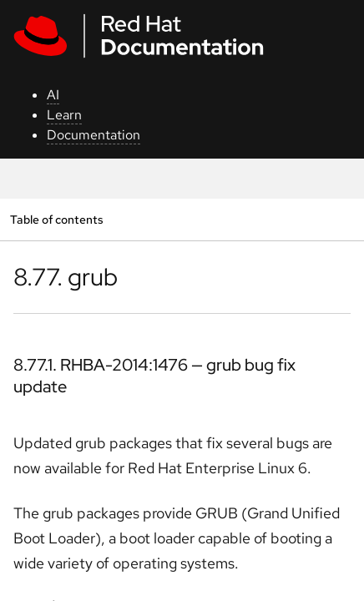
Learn (64, 115)
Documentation (94, 135)
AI (53, 95)
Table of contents (56, 219)
